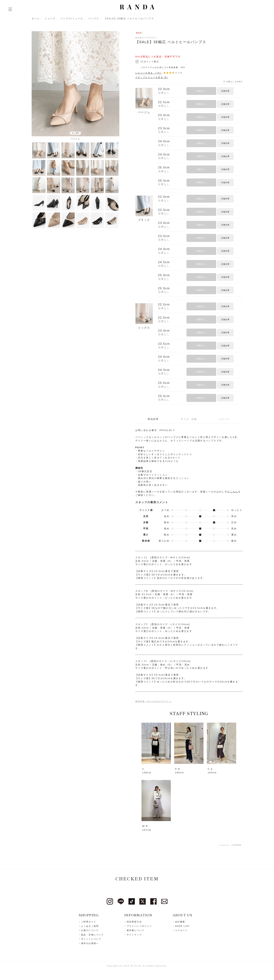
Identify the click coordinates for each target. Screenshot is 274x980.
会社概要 (180, 922)
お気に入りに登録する (238, 91)
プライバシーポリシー (139, 926)
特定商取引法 (134, 922)
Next (117, 85)
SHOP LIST (182, 926)
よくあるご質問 (90, 926)
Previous (34, 85)
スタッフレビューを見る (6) (152, 77)
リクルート (181, 930)
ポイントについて (91, 939)
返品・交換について (92, 935)
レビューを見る (149, 73)
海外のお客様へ (90, 943)
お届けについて (90, 930)
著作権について (136, 930)
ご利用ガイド (89, 922)
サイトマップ (134, 935)
